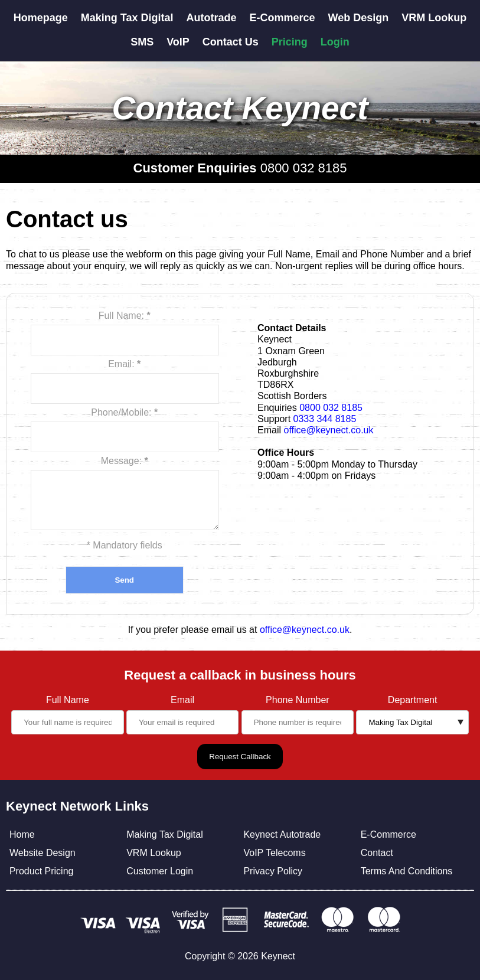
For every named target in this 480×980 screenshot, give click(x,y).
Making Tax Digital (127, 18)
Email (182, 700)
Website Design (43, 853)
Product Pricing (42, 871)
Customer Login (160, 871)
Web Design (359, 18)
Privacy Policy (273, 871)
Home (22, 834)
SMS (142, 42)
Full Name (68, 700)
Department (413, 700)
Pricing (290, 42)
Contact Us (231, 42)
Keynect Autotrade (282, 834)
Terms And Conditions (407, 871)
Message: (125, 461)
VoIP (178, 42)
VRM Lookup (434, 18)
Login (335, 42)
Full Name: (125, 316)
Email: (124, 364)
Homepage (41, 18)
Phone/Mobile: (124, 412)
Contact (377, 853)
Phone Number (298, 700)
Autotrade (212, 18)
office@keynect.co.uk (328, 430)
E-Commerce (283, 18)
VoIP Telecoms (274, 853)
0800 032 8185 (304, 168)
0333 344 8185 (325, 419)
